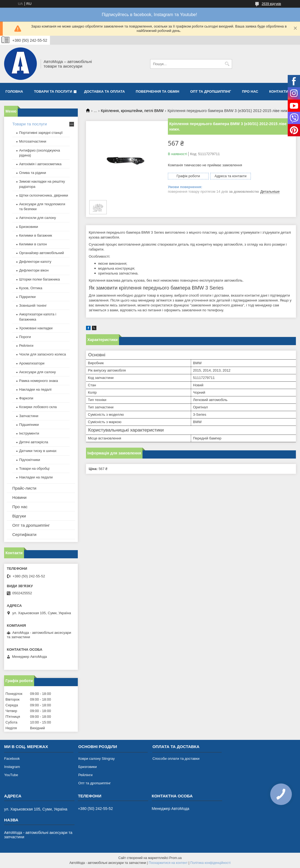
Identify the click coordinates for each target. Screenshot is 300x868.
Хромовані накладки (36, 328)
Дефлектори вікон (34, 270)
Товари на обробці (34, 468)
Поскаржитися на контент (168, 863)
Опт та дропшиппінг (211, 91)
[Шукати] (227, 64)
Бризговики (88, 767)
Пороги (25, 337)
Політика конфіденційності (210, 863)
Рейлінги (26, 346)
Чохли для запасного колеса (43, 354)
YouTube (11, 775)
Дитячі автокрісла (34, 442)
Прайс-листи (24, 488)
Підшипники (29, 425)
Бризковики (29, 227)
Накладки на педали (36, 477)
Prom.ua (175, 858)
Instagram (12, 767)
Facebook (12, 759)
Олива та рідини (32, 173)
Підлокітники (30, 460)
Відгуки (19, 516)
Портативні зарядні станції (41, 133)
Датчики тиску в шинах (38, 451)
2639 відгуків (271, 4)
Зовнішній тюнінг (33, 305)
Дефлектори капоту (35, 262)
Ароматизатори (32, 363)
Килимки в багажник (36, 235)
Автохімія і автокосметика (40, 164)
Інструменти (29, 433)
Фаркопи (26, 398)
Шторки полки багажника (39, 279)
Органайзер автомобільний (41, 253)
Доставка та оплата (104, 91)
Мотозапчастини (33, 141)
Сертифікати (24, 534)
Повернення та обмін (157, 91)
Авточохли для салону (38, 218)
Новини (19, 497)
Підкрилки (27, 297)
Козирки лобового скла (38, 407)
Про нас (250, 91)
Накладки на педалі (35, 389)
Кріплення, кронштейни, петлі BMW (132, 111)
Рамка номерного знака (38, 381)
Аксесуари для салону (38, 372)
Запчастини (29, 416)
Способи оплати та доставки (176, 759)
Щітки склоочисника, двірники (44, 195)
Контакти (279, 91)
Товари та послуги (53, 91)
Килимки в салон (33, 244)
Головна (14, 91)
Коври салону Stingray (97, 759)
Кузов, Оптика (31, 288)
